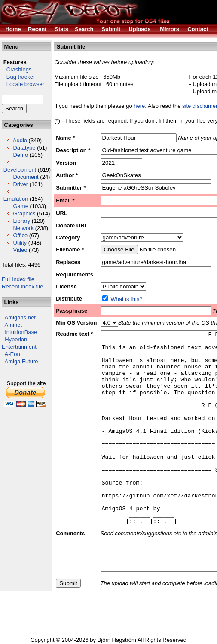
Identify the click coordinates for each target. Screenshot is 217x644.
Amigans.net (20, 317)
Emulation (16, 199)
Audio (20, 140)
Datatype (24, 148)
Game (20, 206)
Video (20, 250)
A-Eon (12, 354)
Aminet (13, 325)
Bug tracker (18, 77)
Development (20, 170)
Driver (20, 184)
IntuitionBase (21, 332)
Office (20, 235)
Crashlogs (17, 69)
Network (23, 228)
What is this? (126, 299)
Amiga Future (21, 361)
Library (21, 221)
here (139, 106)
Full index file (18, 279)
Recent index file (22, 287)
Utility (20, 243)
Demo (20, 155)
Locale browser (23, 84)
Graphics (24, 213)
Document (26, 177)
